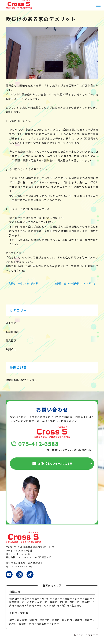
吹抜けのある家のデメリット (23, 380)
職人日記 (11, 340)
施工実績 (11, 323)
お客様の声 (12, 332)
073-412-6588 (39, 444)
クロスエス (92, 635)
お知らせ (11, 349)
